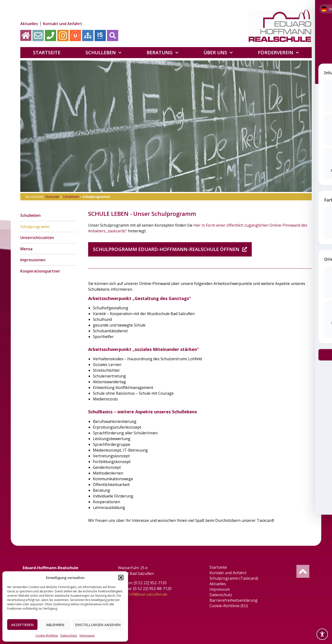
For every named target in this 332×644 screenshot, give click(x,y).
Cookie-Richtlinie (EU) (229, 606)
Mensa (26, 249)
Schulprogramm (35, 227)
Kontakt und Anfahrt (63, 24)
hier (197, 225)
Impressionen (33, 260)
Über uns (218, 53)
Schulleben (104, 53)
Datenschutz (69, 636)
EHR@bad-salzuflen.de (147, 594)
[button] (121, 578)
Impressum (87, 636)
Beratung (163, 53)
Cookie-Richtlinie (47, 636)
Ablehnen (55, 625)
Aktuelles (29, 24)
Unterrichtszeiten (37, 238)
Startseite (47, 52)
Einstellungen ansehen (98, 625)
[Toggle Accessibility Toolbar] (322, 634)
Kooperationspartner (40, 272)
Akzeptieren (22, 625)
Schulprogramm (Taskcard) (234, 578)
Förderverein (278, 53)
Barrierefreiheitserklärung (234, 600)
